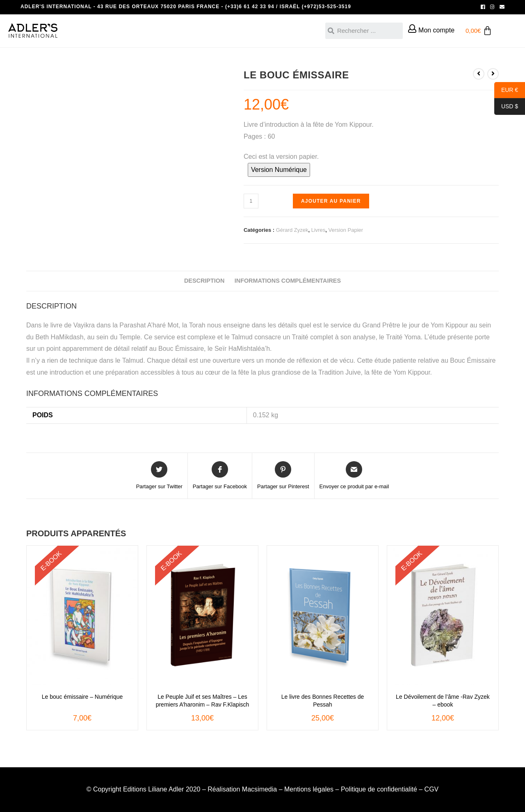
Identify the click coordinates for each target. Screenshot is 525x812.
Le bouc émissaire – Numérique (82, 697)
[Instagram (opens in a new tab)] (492, 7)
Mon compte (436, 30)
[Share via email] (354, 476)
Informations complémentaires (288, 281)
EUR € (506, 90)
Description (204, 281)
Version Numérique (279, 170)
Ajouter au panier (331, 201)
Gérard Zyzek (292, 230)
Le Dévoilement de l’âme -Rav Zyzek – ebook (443, 700)
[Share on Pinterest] (283, 476)
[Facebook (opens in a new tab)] (483, 7)
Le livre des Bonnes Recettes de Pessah (323, 700)
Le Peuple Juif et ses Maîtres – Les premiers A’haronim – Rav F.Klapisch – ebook (203, 701)
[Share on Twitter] (159, 476)
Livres (318, 230)
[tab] (204, 281)
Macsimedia (259, 789)
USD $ (506, 107)
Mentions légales (309, 789)
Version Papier (346, 230)
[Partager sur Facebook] (220, 476)
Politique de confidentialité (379, 789)
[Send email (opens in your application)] (501, 7)
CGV (432, 789)
